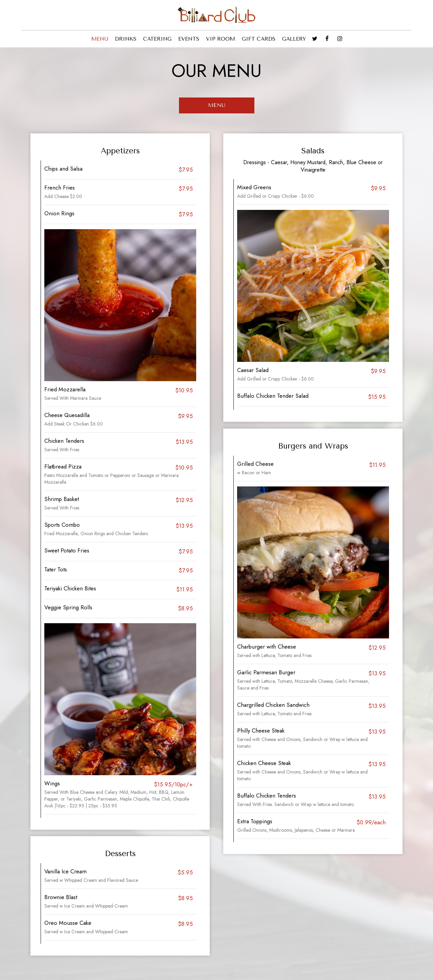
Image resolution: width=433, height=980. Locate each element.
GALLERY (294, 39)
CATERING (157, 39)
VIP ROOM (221, 39)
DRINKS (126, 39)
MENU (100, 39)
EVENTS (189, 39)
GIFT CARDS (259, 39)
